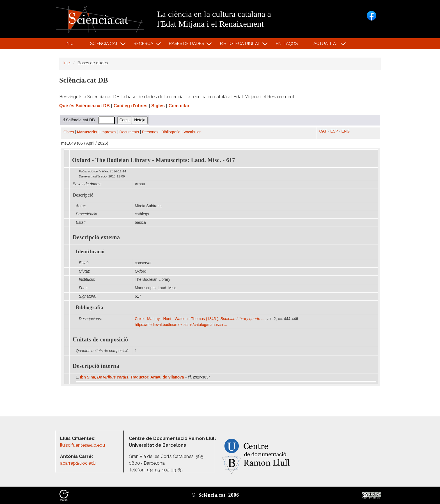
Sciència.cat (105, 45)
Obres (69, 132)
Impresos (108, 132)
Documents (129, 132)
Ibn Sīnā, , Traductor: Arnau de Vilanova (132, 377)
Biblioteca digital (241, 45)
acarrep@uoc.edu (78, 463)
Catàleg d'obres (131, 106)
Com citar (179, 106)
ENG (345, 131)
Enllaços (287, 44)
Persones (150, 132)
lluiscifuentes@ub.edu (83, 445)
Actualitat (327, 45)
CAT (323, 131)
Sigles (158, 106)
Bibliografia (171, 132)
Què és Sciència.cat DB (84, 106)
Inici (70, 44)
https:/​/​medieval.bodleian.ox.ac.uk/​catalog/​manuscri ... (181, 325)
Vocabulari (192, 132)
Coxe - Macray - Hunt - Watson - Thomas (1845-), (200, 319)
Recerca (144, 45)
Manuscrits (87, 132)
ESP (334, 131)
